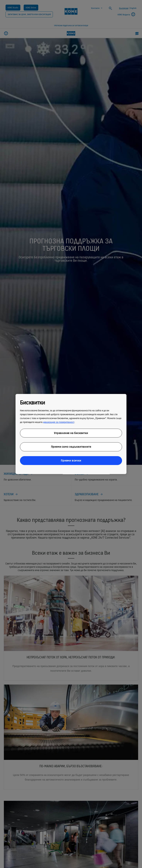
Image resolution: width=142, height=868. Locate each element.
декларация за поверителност (59, 422)
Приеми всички (71, 460)
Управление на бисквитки (71, 433)
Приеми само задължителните (71, 447)
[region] (71, 434)
